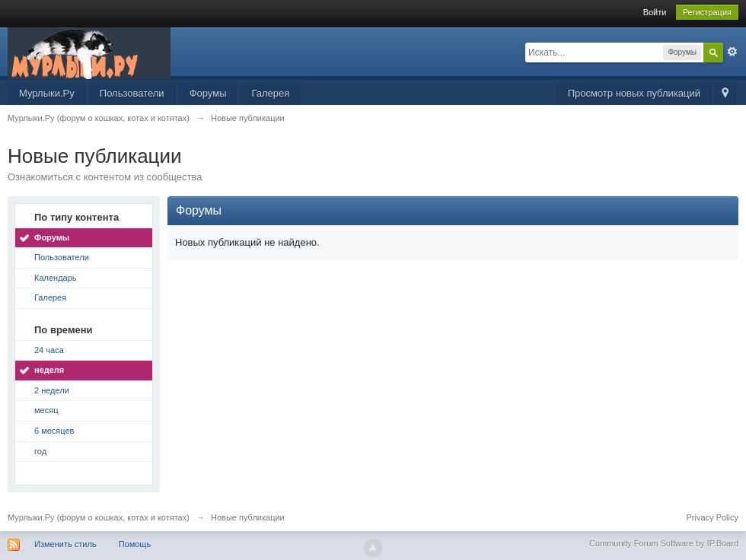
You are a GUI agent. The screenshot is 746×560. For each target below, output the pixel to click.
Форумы (208, 93)
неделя (49, 370)
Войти (655, 12)
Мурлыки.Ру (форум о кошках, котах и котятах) (99, 517)
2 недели (52, 390)
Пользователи (132, 93)
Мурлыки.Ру (47, 93)
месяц (46, 410)
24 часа (49, 350)
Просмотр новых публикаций (634, 93)
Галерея (270, 93)
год (40, 451)
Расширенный (732, 52)
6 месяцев (54, 431)
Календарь (56, 278)
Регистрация (707, 12)
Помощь (135, 544)
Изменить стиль (65, 544)
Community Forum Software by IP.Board (664, 543)
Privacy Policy (713, 517)
